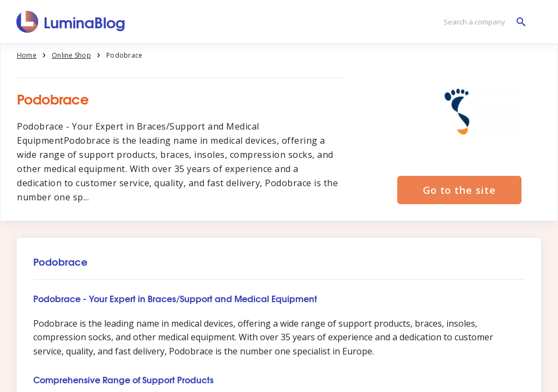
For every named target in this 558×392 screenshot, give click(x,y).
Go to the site (459, 190)
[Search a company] (482, 22)
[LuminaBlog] (71, 22)
